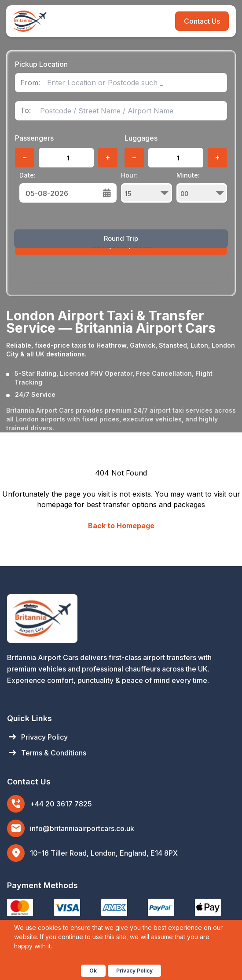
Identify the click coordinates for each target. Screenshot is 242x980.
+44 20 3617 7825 (61, 804)
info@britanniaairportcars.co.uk (82, 828)
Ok (93, 971)
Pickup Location (41, 64)
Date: (27, 175)
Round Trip (121, 238)
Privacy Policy (37, 737)
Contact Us (202, 21)
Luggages (141, 138)
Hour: (146, 187)
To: (26, 111)
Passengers (34, 138)
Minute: (202, 187)
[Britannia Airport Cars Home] (121, 619)
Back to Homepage (121, 526)
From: (30, 83)
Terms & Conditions (47, 753)
